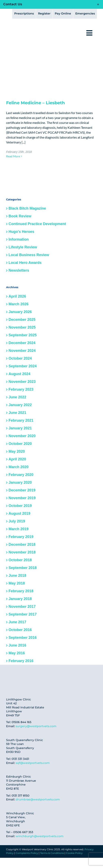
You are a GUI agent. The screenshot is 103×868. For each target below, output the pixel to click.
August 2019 (19, 513)
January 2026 (20, 312)
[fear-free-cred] (14, 677)
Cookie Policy (74, 853)
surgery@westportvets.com (36, 726)
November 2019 (22, 498)
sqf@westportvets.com (33, 763)
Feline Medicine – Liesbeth (36, 103)
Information (19, 239)
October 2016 (20, 630)
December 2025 (22, 320)
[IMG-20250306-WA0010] (62, 679)
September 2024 (23, 366)
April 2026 (17, 296)
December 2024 (22, 343)
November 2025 (22, 327)
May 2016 (17, 653)
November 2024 (22, 351)
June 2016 (17, 645)
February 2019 (21, 537)
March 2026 (19, 304)
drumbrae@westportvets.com (38, 799)
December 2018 (22, 545)
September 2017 (23, 614)
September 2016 (23, 638)
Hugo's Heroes (21, 232)
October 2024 (20, 358)
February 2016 (21, 661)
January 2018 (20, 599)
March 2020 (19, 467)
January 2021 (20, 428)
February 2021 (21, 420)
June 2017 (17, 622)
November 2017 (22, 607)
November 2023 (22, 382)
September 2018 (23, 568)
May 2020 (17, 451)
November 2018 (22, 552)
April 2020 (17, 459)
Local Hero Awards (25, 263)
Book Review (20, 216)
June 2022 (17, 397)
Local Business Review (29, 255)
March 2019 (19, 529)
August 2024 (19, 374)
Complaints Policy (27, 853)
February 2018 (21, 591)
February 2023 (21, 389)
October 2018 (20, 560)
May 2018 (17, 583)
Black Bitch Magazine (27, 208)
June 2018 (17, 576)
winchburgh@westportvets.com (40, 836)
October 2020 (20, 444)
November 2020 (22, 436)
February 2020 (21, 475)
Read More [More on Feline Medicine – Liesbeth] (13, 156)
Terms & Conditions (52, 853)
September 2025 (23, 335)
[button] (51, 4)
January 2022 (20, 405)
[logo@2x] (28, 28)
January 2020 (20, 482)
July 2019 (17, 521)
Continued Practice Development (37, 224)
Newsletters (19, 270)
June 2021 (17, 413)
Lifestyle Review (23, 247)
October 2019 (20, 506)
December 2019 (22, 490)
